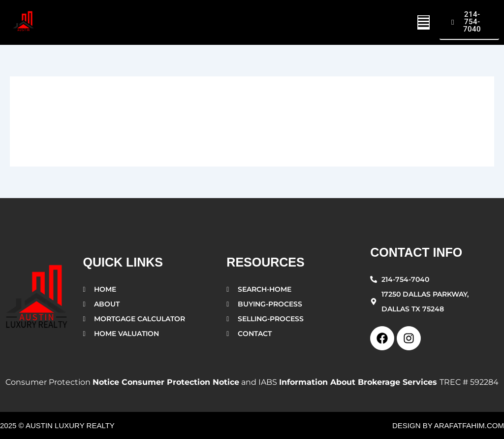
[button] (424, 22)
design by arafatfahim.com (448, 425)
